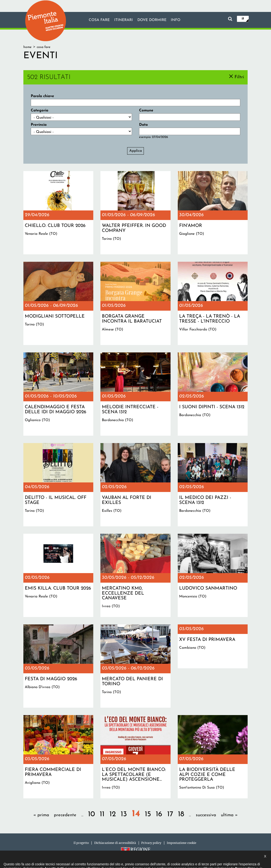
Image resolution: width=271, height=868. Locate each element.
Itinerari (123, 20)
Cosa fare (99, 20)
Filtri (239, 77)
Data (143, 125)
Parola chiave (42, 96)
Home (27, 47)
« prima (41, 815)
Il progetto (81, 843)
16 (159, 814)
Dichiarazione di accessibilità (115, 843)
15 (148, 814)
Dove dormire (152, 20)
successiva (206, 815)
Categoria (39, 110)
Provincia (39, 125)
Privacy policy (151, 843)
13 (124, 814)
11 (102, 814)
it (243, 19)
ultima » (229, 815)
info (176, 20)
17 (170, 814)
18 (181, 814)
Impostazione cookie (182, 843)
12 (113, 814)
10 (91, 814)
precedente (65, 815)
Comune (146, 110)
